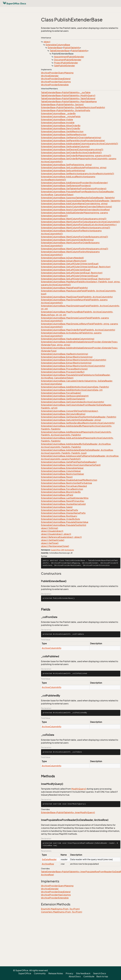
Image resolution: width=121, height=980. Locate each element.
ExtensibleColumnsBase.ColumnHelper (61, 471)
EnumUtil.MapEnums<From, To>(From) (60, 909)
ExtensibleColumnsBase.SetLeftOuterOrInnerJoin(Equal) (70, 276)
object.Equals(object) (52, 531)
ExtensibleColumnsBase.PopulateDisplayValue (65, 522)
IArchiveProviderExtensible (55, 85)
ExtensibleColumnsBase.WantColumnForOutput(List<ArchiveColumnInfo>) (79, 225)
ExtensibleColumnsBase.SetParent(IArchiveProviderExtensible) (73, 141)
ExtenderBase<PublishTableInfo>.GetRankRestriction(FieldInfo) (73, 107)
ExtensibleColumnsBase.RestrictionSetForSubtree (67, 483)
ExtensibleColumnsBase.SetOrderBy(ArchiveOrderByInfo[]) (71, 153)
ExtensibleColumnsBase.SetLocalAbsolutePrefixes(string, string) (74, 168)
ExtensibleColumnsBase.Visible (57, 120)
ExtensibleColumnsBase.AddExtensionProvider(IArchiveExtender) (74, 183)
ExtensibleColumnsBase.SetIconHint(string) (63, 171)
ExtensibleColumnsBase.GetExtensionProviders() (66, 186)
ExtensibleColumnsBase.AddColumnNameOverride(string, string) (74, 204)
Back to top (102, 976)
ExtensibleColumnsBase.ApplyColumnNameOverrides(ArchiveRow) (75, 210)
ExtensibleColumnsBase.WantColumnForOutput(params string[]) (74, 219)
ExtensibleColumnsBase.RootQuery (59, 516)
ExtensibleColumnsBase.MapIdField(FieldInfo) (64, 288)
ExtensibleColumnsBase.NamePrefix (60, 510)
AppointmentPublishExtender (69, 57)
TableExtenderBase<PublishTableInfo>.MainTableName (69, 102)
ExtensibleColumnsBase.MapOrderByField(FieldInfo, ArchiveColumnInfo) (78, 330)
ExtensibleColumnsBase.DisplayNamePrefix (63, 513)
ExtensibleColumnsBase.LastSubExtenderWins (65, 498)
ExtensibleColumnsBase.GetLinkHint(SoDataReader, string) (71, 420)
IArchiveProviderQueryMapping (57, 73)
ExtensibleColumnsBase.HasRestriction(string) (65, 354)
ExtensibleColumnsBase (58, 45)
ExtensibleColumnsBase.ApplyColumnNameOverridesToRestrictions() (76, 207)
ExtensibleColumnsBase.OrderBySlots (60, 519)
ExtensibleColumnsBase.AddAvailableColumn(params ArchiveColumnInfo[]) (80, 144)
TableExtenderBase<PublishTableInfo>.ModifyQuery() (68, 95)
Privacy (69, 973)
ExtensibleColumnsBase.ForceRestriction (62, 489)
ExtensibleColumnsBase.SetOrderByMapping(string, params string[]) (76, 156)
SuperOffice (56, 550)
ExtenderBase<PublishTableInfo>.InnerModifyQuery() (68, 812)
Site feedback (83, 973)
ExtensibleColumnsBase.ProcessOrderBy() (63, 372)
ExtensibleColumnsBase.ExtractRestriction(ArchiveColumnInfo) (73, 366)
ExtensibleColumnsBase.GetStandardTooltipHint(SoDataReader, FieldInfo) (79, 417)
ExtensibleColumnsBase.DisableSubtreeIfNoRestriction (69, 480)
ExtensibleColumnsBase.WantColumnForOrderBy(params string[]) (74, 237)
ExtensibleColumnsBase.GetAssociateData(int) (65, 396)
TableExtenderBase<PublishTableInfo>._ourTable (66, 92)
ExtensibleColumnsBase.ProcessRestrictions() (64, 369)
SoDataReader (49, 859)
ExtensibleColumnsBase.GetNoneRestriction (64, 135)
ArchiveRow (48, 864)
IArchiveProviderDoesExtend (56, 79)
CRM (63, 550)
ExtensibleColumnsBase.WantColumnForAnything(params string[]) (75, 249)
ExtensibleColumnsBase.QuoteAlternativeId (63, 504)
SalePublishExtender (65, 66)
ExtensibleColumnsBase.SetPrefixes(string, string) (66, 165)
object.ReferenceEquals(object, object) (61, 537)
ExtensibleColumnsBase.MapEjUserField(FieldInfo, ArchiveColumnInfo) (77, 297)
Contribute (89, 976)
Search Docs (100, 973)
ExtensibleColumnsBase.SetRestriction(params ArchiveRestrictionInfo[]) (78, 174)
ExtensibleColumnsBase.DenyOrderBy (61, 128)
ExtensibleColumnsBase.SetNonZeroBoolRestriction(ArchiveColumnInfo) (78, 423)
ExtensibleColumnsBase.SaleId (57, 507)
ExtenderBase (55, 48)
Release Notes (56, 973)
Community (40, 973)
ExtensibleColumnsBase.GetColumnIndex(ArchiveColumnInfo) (73, 402)
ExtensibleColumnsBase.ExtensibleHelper (62, 468)
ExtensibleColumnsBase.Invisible (58, 123)
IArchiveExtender (50, 76)
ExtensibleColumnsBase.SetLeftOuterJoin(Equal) (66, 270)
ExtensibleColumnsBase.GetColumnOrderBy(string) (67, 240)
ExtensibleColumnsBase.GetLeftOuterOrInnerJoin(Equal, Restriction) (76, 267)
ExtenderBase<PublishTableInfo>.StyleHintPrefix (66, 110)
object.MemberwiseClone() (55, 546)
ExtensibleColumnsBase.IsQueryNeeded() (62, 258)
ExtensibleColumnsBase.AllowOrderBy (61, 126)
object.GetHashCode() (53, 540)
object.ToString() (50, 528)
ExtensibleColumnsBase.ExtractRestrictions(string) (67, 357)
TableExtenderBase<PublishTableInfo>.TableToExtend (68, 98)
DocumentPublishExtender (68, 60)
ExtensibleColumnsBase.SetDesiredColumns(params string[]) (72, 150)
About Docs (75, 976)
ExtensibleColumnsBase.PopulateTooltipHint (64, 525)
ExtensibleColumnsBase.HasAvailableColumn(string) (68, 339)
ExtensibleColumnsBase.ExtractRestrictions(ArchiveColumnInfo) (74, 360)
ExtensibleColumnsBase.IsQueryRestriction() (64, 261)
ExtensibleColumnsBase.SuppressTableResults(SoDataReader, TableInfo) (78, 198)
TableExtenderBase (60, 51)
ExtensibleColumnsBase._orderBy (58, 113)
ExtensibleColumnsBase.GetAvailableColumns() (65, 147)
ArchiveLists (69, 550)
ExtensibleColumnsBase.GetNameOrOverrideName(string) (71, 138)
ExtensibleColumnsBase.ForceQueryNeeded (64, 486)
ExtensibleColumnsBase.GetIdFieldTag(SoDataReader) (69, 462)
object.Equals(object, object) (56, 534)
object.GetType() (50, 543)
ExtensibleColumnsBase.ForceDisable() (61, 393)
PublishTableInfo (72, 48)
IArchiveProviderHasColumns (56, 82)
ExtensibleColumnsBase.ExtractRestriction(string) (66, 363)
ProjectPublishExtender (66, 63)
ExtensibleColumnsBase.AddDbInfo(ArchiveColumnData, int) (72, 390)
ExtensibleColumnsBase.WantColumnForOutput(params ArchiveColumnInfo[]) (80, 222)
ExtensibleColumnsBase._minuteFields (61, 117)
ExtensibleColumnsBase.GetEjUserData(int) (63, 399)
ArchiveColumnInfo (52, 648)
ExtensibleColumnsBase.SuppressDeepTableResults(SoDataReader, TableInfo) (81, 201)
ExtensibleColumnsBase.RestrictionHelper (63, 474)
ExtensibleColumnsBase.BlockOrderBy (61, 492)
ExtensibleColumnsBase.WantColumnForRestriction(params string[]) (76, 228)
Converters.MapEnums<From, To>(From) (62, 912)
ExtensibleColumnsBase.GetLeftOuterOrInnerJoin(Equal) (70, 264)
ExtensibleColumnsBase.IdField (57, 495)
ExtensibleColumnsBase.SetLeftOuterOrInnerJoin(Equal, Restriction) (76, 279)
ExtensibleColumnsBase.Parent (57, 477)
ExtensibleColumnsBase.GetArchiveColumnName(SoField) (71, 465)
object (47, 42)
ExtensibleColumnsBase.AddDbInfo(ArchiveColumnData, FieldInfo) (75, 387)
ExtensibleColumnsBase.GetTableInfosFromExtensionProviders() (74, 189)
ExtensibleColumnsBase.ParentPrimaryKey (63, 501)
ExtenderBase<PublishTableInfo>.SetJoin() (62, 105)
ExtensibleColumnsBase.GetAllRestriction (62, 132)
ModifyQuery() (79, 789)
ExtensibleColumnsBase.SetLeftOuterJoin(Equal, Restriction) (72, 273)
